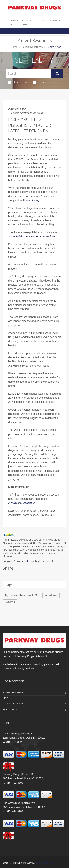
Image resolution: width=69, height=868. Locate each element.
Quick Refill (42, 20)
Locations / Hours (13, 704)
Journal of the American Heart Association (32, 237)
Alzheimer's (51, 595)
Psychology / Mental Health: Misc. (23, 595)
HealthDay (27, 561)
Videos (40, 82)
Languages (16, 20)
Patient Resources (32, 47)
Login (24, 24)
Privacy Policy (11, 709)
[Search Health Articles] (28, 73)
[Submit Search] (57, 73)
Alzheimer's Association (22, 503)
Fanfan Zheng (31, 200)
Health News (18, 82)
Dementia (10, 602)
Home (14, 47)
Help (29, 20)
